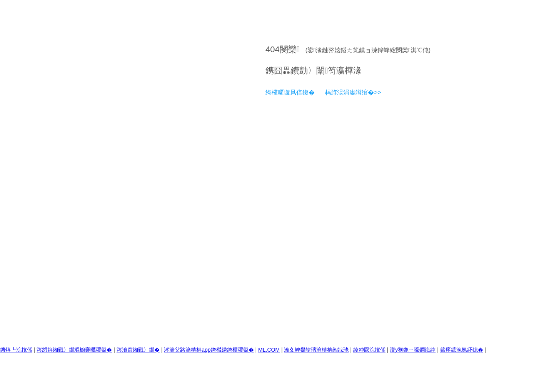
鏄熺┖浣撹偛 (16, 350)
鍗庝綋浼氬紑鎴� (462, 350)
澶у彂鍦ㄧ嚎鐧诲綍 (413, 350)
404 (273, 49)
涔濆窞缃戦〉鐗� (138, 350)
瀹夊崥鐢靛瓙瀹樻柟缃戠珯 (316, 350)
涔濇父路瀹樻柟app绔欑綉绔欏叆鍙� (209, 350)
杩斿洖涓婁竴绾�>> (353, 92)
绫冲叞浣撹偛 (369, 350)
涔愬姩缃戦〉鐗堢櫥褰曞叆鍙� (74, 350)
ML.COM (269, 350)
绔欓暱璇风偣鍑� (290, 92)
